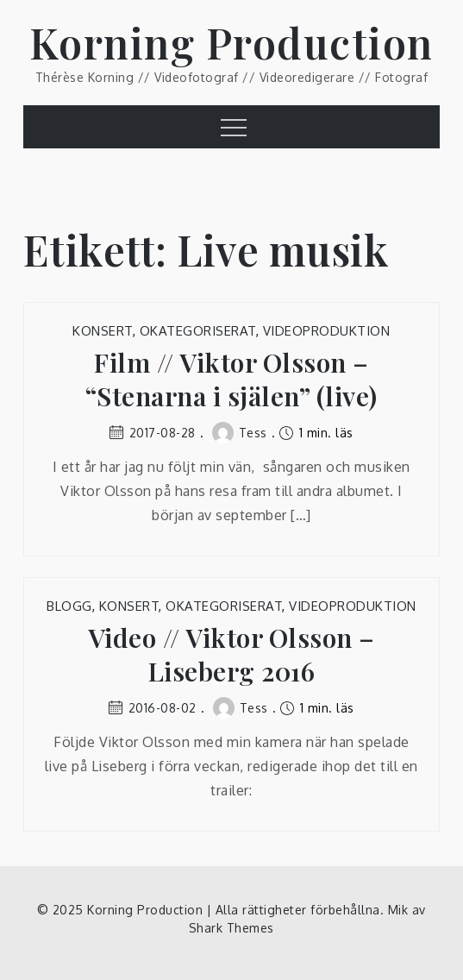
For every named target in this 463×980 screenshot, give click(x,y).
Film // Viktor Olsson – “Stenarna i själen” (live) (231, 380)
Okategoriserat (198, 331)
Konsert (103, 331)
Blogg (69, 606)
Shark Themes (231, 928)
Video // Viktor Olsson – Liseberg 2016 (231, 655)
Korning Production (231, 42)
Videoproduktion (327, 331)
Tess (240, 433)
